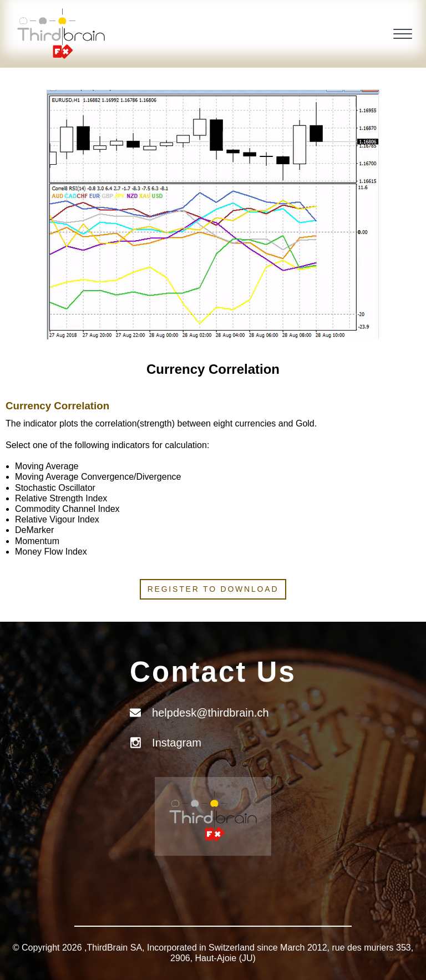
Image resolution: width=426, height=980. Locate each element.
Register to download (213, 589)
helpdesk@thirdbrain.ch (210, 713)
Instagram (177, 743)
